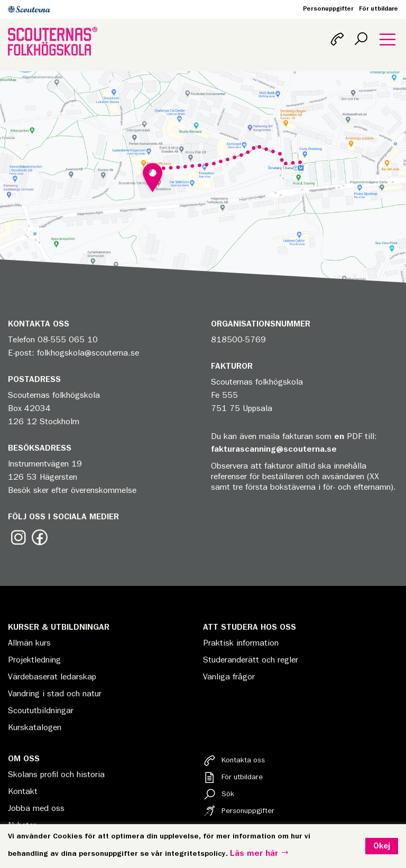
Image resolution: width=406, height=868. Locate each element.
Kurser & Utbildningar (59, 627)
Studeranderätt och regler (251, 660)
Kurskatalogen (35, 727)
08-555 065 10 (68, 340)
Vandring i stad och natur (55, 694)
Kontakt (23, 791)
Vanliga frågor (229, 677)
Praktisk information (241, 643)
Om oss (24, 759)
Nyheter (22, 825)
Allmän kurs (29, 643)
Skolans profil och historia (56, 774)
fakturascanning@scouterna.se (274, 449)
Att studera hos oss (250, 627)
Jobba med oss (36, 808)
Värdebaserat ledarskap (52, 677)
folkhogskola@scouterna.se (88, 353)
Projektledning (34, 660)
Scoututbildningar (41, 711)
